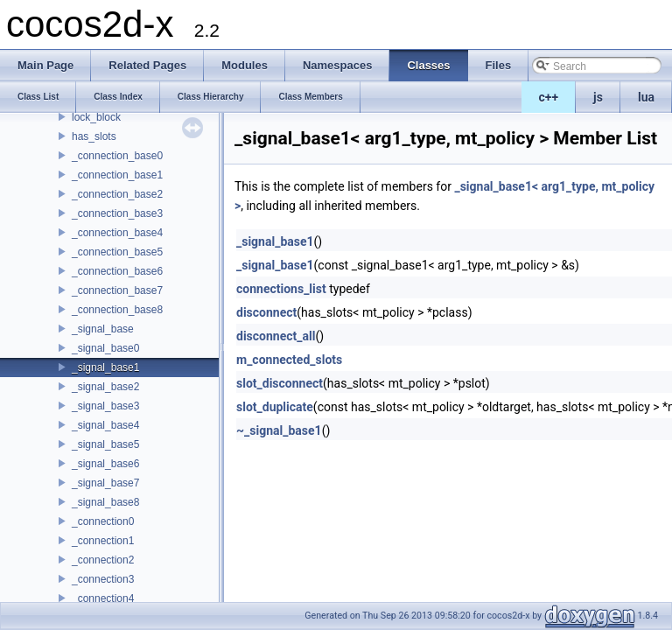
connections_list (281, 289)
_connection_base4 (117, 233)
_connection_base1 (117, 175)
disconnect (266, 312)
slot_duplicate (275, 407)
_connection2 (103, 560)
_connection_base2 (117, 194)
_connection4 (103, 598)
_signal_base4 (105, 425)
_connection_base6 (117, 271)
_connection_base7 (117, 290)
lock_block (96, 117)
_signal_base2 (105, 387)
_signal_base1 (105, 367)
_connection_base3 (117, 213)
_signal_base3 (105, 406)
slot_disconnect (280, 383)
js (598, 97)
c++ (549, 97)
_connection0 (103, 521)
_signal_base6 (105, 464)
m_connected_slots (289, 360)
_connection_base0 (117, 156)
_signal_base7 (105, 483)
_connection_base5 (117, 252)
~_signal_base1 (279, 430)
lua (646, 97)
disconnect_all (276, 336)
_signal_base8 (105, 502)
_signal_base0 (105, 348)
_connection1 (103, 541)
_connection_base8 (117, 310)
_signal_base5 (105, 444)
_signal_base (103, 329)
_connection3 (103, 579)
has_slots (94, 136)
